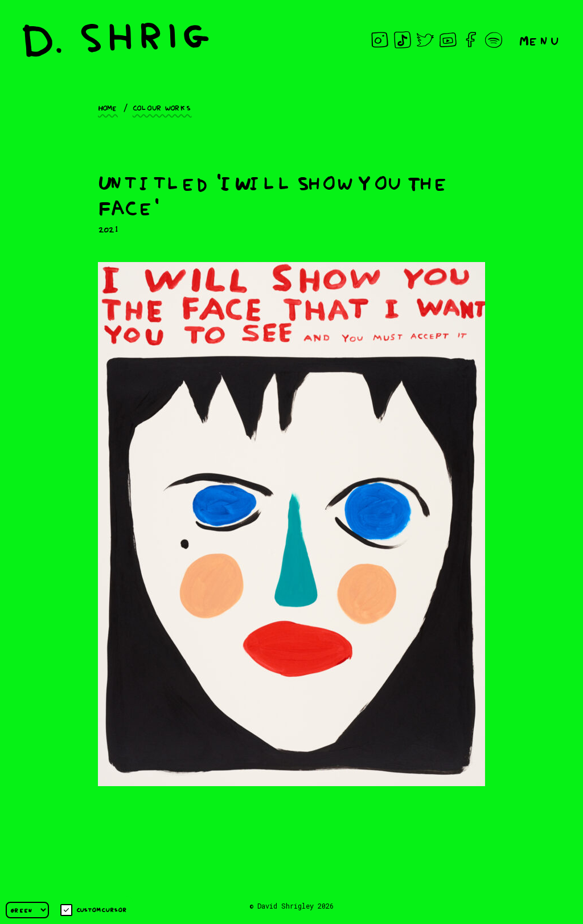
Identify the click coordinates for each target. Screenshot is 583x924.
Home (108, 107)
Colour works (162, 107)
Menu (540, 40)
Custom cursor (94, 910)
